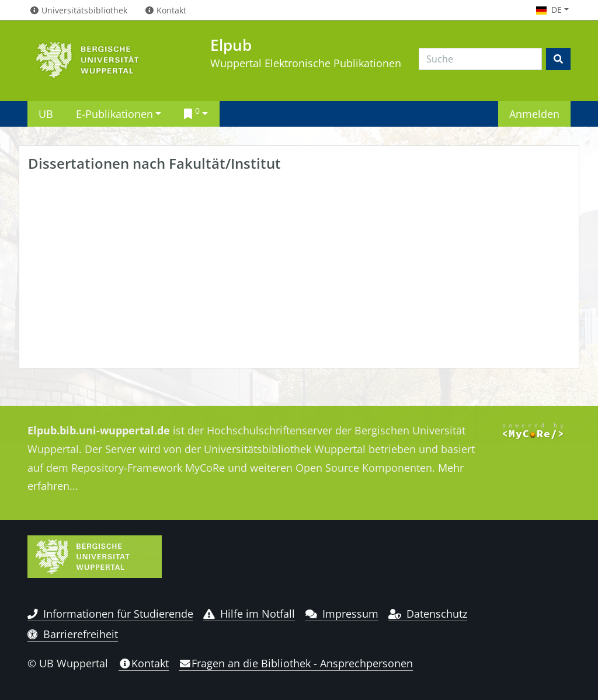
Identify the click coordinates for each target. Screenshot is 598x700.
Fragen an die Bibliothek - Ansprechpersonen (296, 663)
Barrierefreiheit (73, 634)
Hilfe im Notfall (249, 614)
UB (46, 114)
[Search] (480, 59)
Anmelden (534, 114)
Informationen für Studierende (110, 614)
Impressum (342, 614)
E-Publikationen (114, 114)
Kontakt (144, 663)
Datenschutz (428, 614)
